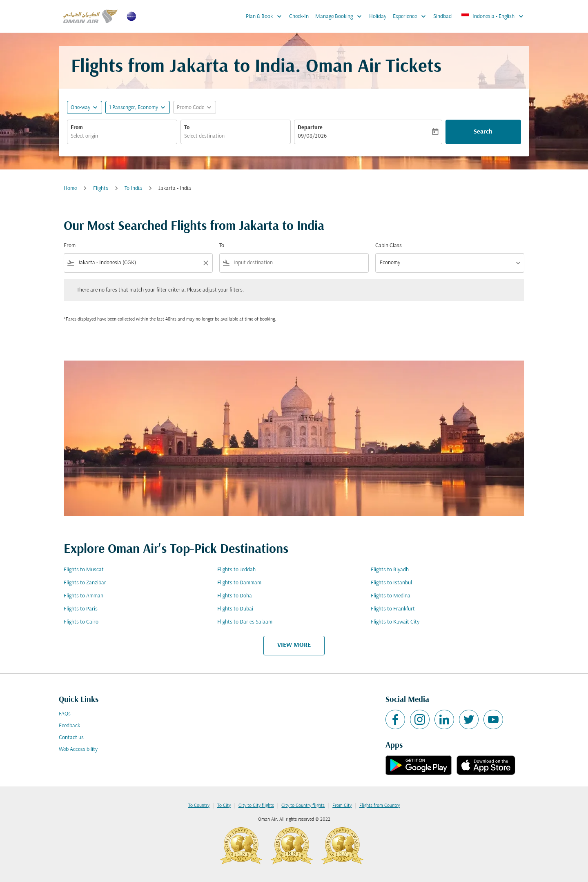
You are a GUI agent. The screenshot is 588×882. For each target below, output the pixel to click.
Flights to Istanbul (391, 583)
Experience (411, 16)
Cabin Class (389, 246)
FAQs (65, 714)
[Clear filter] (205, 263)
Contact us (71, 738)
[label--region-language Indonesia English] (493, 16)
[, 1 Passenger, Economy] (134, 108)
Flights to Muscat (84, 570)
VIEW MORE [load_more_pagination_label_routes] (294, 645)
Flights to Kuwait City (395, 622)
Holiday (378, 17)
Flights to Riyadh (390, 570)
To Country (199, 806)
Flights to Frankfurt (393, 609)
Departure (310, 128)
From (77, 128)
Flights (101, 188)
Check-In (299, 17)
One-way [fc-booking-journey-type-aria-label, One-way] (80, 108)
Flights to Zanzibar (85, 583)
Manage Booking (341, 16)
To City (224, 806)
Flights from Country (380, 806)
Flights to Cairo (81, 622)
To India (133, 188)
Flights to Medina (391, 596)
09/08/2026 (312, 136)
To (187, 128)
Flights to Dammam (239, 583)
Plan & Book (266, 16)
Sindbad (442, 17)
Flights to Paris (81, 609)
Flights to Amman (84, 596)
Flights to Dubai (235, 609)
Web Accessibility (78, 749)
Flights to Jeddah (236, 570)
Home (70, 188)
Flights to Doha (235, 596)
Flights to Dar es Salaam (245, 622)
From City (342, 806)
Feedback (69, 726)
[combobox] (122, 136)
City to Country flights (303, 806)
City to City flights (256, 806)
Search (483, 132)
